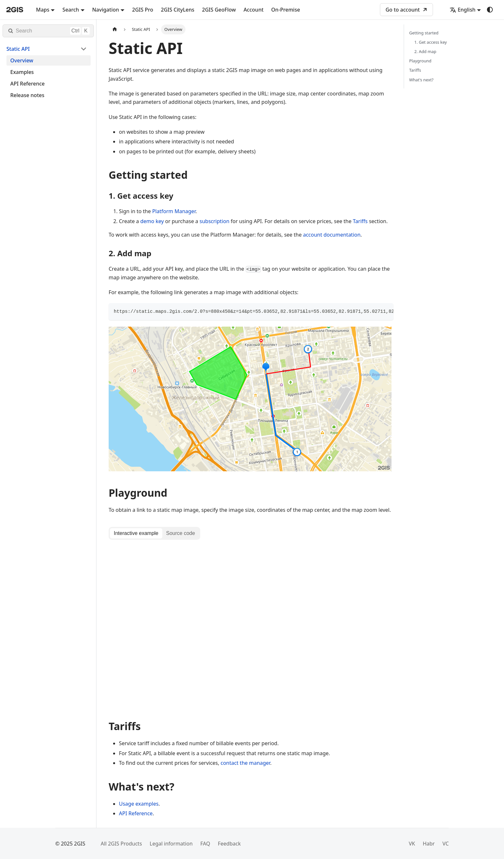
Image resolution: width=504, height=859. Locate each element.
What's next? (421, 80)
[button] (47, 49)
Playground (420, 61)
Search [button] (71, 10)
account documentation (332, 235)
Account (254, 10)
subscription (215, 221)
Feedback (229, 846)
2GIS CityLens (177, 10)
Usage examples (139, 806)
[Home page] (115, 29)
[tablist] (154, 533)
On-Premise (286, 10)
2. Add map (425, 51)
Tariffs (360, 221)
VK (412, 846)
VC (446, 846)
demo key (152, 221)
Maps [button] (43, 10)
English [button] (463, 10)
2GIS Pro (143, 10)
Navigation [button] (106, 10)
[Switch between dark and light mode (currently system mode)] (490, 10)
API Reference (136, 816)
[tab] (136, 533)
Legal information (171, 846)
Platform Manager (174, 211)
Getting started (424, 33)
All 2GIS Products (121, 846)
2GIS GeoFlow (219, 10)
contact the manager (245, 765)
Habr (429, 846)
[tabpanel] (251, 628)
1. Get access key (431, 42)
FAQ (205, 846)
